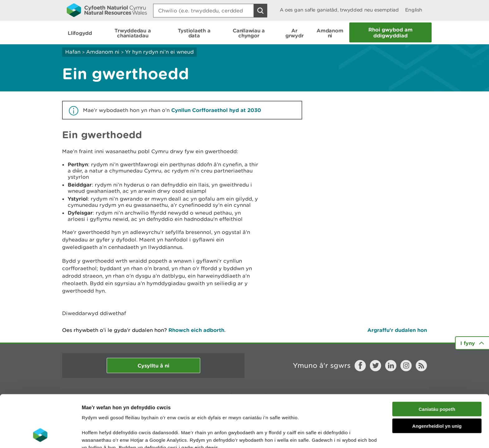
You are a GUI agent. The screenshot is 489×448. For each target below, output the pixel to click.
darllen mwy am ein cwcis (126, 415)
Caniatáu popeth (437, 362)
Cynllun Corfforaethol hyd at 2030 (216, 110)
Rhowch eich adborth (196, 330)
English (414, 10)
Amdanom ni (103, 52)
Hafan (73, 52)
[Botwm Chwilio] (260, 11)
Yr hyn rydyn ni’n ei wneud (159, 52)
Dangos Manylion (347, 436)
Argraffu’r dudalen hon (397, 330)
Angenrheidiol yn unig (437, 379)
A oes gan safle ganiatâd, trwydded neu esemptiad (339, 10)
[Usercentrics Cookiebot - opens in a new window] (40, 436)
